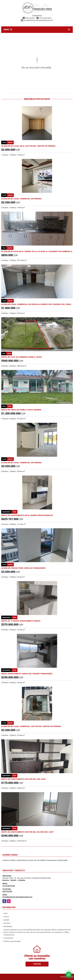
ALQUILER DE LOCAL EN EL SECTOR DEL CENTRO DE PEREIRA (28, 146)
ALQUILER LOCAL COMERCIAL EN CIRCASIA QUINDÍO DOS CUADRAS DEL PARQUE (37, 304)
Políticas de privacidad (12, 941)
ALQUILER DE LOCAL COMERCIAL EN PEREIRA (21, 199)
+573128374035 (45, 18)
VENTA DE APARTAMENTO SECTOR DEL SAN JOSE (23, 779)
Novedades (8, 926)
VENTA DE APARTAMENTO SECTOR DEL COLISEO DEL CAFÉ (27, 832)
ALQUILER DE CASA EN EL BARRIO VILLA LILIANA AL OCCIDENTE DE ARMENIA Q (37, 251)
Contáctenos (8, 938)
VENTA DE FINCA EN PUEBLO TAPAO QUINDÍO (21, 410)
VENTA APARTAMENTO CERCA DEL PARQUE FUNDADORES (27, 674)
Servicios (7, 923)
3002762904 (30, 18)
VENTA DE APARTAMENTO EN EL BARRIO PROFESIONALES (27, 515)
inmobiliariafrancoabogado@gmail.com (17, 897)
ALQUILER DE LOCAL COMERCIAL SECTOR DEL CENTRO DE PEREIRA (31, 726)
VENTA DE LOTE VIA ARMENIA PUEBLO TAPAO (22, 357)
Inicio (6, 913)
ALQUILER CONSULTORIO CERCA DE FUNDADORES (23, 568)
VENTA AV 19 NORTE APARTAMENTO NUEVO (21, 621)
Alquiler (6, 920)
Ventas (6, 917)
